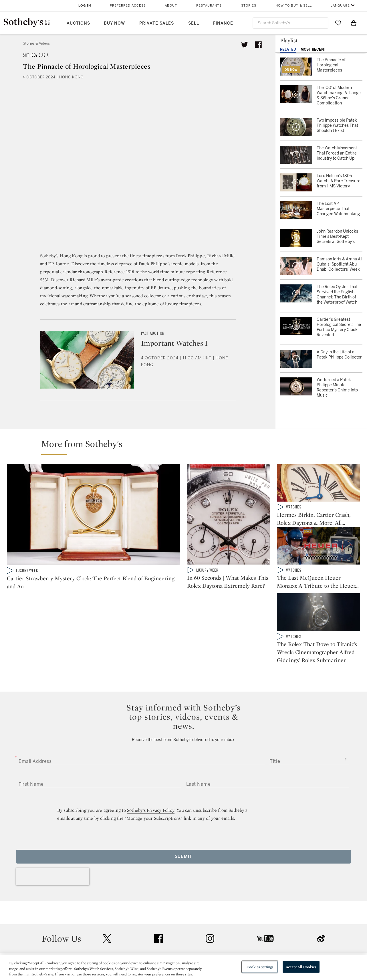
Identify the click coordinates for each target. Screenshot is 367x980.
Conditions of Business (246, 948)
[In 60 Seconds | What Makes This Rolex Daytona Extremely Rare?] (229, 515)
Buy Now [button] (114, 23)
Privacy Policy (171, 937)
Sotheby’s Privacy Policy (151, 763)
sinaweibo (321, 892)
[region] (184, 967)
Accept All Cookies (301, 967)
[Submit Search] (322, 23)
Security (230, 927)
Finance (223, 23)
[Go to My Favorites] (338, 23)
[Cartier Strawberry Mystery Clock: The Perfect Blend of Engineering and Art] (94, 516)
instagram (210, 892)
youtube (265, 892)
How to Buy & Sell (294, 6)
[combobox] (291, 23)
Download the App (112, 948)
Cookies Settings (260, 967)
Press (163, 927)
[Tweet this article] (245, 45)
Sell (194, 23)
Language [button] (340, 6)
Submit (184, 810)
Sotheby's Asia (36, 55)
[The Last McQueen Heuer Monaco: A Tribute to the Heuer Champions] (319, 550)
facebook (158, 892)
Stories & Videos (36, 43)
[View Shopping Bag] (354, 23)
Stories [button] (249, 6)
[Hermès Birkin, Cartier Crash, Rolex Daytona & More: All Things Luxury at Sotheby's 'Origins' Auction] (319, 484)
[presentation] (53, 830)
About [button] (171, 6)
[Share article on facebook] (258, 45)
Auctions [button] (78, 23)
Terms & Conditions (242, 937)
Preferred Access (128, 6)
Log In (85, 6)
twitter (107, 892)
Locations (103, 937)
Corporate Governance (181, 948)
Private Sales (157, 23)
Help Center (105, 927)
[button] (187, 446)
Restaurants (209, 6)
